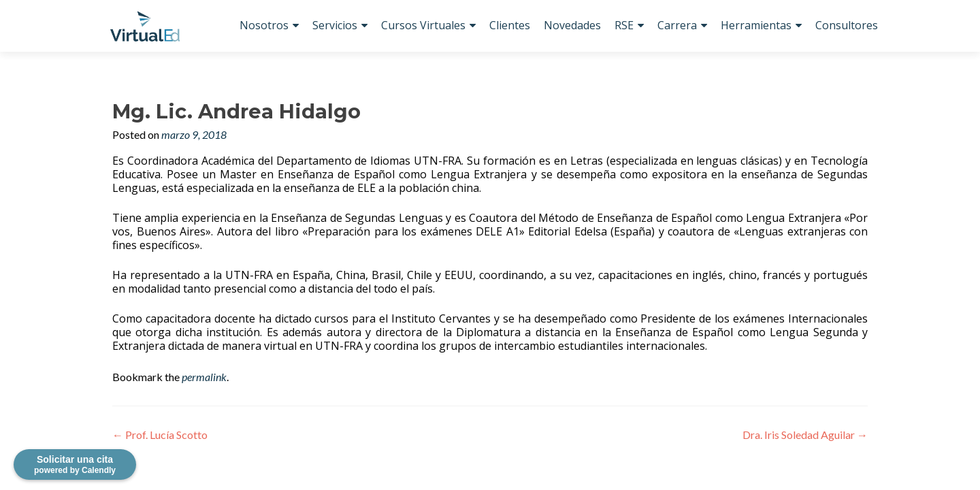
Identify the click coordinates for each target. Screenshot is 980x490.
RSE (624, 25)
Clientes (510, 25)
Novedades (572, 25)
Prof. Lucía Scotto (160, 435)
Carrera (677, 25)
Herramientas (756, 25)
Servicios (335, 25)
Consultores (847, 25)
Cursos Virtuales (423, 25)
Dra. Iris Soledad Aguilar (805, 435)
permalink (204, 377)
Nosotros (264, 25)
